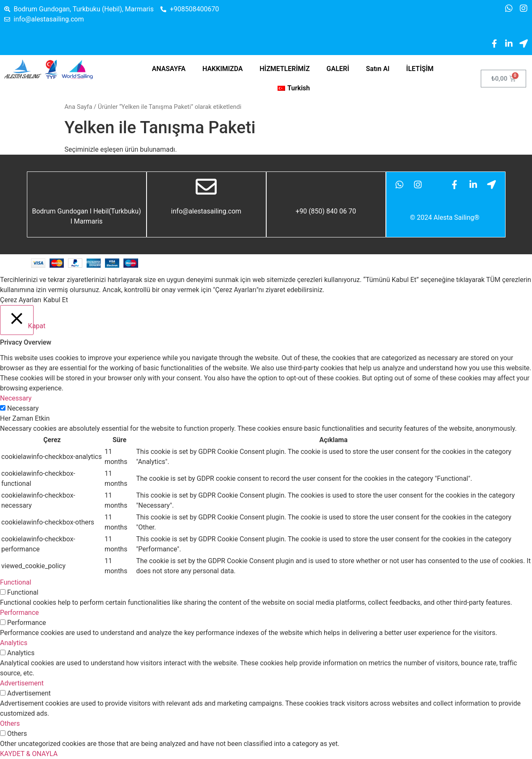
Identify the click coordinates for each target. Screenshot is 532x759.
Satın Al (378, 69)
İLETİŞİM (420, 69)
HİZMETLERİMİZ (284, 69)
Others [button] (10, 723)
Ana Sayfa (79, 107)
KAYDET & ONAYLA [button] (29, 754)
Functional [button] (16, 582)
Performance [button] (20, 613)
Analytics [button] (14, 643)
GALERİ (338, 69)
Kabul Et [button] (56, 300)
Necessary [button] (16, 398)
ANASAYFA (169, 69)
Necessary (23, 408)
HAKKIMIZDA (223, 69)
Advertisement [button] (22, 683)
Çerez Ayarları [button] (21, 300)
